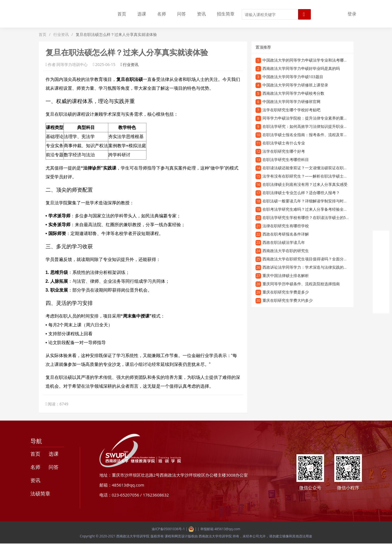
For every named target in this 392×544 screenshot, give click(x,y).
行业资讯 (61, 34)
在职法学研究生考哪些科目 (286, 159)
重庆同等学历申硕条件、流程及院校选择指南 (301, 284)
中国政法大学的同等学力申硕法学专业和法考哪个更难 (309, 60)
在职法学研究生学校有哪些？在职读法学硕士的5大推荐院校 (314, 217)
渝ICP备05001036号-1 (168, 529)
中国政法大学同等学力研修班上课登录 (295, 85)
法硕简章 (40, 493)
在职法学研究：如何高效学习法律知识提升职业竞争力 (309, 126)
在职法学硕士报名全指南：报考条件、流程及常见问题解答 (313, 135)
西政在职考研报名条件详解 (286, 234)
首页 (122, 14)
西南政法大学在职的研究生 (286, 251)
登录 (352, 14)
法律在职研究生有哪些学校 (286, 226)
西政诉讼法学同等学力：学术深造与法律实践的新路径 (309, 267)
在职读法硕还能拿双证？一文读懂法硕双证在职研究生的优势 (315, 168)
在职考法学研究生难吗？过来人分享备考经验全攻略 (307, 209)
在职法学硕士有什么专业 (284, 143)
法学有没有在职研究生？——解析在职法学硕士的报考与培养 (315, 176)
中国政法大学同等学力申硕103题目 (293, 77)
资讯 (201, 14)
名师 (162, 14)
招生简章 (226, 14)
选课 (142, 14)
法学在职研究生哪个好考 (284, 151)
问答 (181, 14)
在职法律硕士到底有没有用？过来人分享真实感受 (305, 184)
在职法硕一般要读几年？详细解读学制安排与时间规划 (309, 201)
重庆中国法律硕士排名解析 (286, 275)
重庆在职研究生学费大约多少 (288, 300)
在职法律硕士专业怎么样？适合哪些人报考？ (301, 193)
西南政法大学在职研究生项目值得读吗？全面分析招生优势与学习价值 (322, 259)
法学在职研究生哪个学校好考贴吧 (291, 110)
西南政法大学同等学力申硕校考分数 (293, 93)
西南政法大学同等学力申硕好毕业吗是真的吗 (301, 68)
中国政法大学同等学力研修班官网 (291, 101)
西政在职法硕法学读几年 (284, 242)
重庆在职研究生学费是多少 (286, 292)
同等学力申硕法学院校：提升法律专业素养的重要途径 (309, 118)
